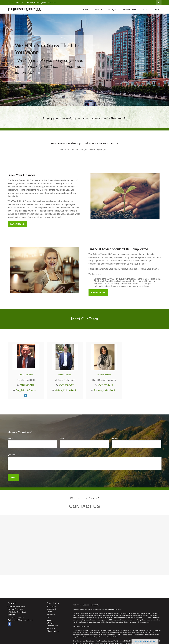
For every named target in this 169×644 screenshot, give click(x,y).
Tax (48, 617)
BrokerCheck (118, 609)
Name (10, 438)
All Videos (51, 628)
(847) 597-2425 (106, 385)
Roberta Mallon (104, 375)
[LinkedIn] (26, 396)
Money (49, 620)
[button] (86, 9)
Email (62, 438)
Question (12, 455)
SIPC (131, 641)
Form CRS (95, 605)
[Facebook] (159, 3)
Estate (49, 612)
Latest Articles (52, 626)
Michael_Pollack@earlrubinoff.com (66, 390)
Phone (115, 438)
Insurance (51, 615)
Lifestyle (50, 623)
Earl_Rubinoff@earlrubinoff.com (27, 390)
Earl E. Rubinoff (26, 375)
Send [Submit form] (13, 478)
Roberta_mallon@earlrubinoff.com (106, 390)
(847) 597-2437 (66, 385)
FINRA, (126, 641)
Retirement (51, 606)
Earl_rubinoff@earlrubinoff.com (41, 3)
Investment (51, 609)
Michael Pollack (65, 375)
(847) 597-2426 (16, 3)
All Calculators (53, 631)
